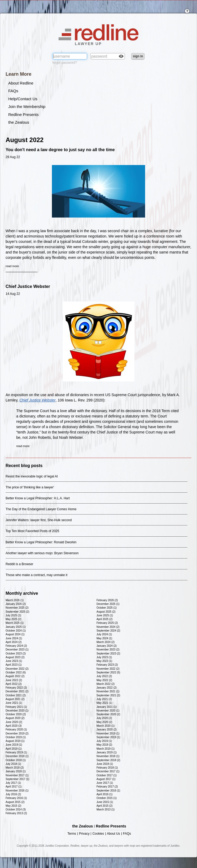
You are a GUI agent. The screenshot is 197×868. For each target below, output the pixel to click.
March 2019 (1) (106, 749)
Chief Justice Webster (28, 286)
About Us (114, 834)
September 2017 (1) (17, 779)
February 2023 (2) (107, 665)
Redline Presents (23, 114)
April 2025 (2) (105, 619)
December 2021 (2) (17, 691)
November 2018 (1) (108, 756)
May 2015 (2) (13, 806)
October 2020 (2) (16, 714)
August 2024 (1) (15, 634)
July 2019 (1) (104, 741)
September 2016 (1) (108, 791)
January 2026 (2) (16, 604)
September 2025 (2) (17, 612)
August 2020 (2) (15, 718)
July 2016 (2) (13, 794)
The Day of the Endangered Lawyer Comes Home (41, 509)
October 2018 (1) (16, 760)
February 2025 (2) (107, 623)
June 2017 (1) (105, 783)
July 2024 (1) (104, 634)
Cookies (98, 834)
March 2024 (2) (106, 642)
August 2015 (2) (15, 802)
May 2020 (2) (104, 722)
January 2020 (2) (107, 730)
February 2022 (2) (16, 688)
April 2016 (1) (105, 794)
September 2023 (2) (108, 654)
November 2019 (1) (108, 734)
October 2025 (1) (107, 608)
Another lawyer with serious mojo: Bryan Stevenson (42, 553)
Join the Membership (27, 107)
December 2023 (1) (17, 650)
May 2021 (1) (104, 703)
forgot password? (65, 63)
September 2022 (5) (108, 672)
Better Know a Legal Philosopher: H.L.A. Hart (38, 498)
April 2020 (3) (14, 726)
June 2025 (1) (105, 615)
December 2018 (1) (17, 756)
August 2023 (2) (15, 657)
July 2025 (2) (13, 615)
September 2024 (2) (108, 631)
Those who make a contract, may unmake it (36, 575)
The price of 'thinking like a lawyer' (30, 487)
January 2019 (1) (107, 752)
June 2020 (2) (14, 722)
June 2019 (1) (14, 745)
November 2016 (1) (17, 791)
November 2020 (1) (108, 711)
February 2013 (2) (16, 813)
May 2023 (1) (104, 661)
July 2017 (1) (13, 783)
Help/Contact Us (23, 99)
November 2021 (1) (108, 691)
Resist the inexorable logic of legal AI (32, 476)
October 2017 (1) (107, 775)
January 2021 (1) (107, 707)
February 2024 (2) (16, 646)
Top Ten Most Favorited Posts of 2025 (32, 531)
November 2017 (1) (17, 775)
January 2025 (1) (16, 627)
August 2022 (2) (15, 676)
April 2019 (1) (14, 749)
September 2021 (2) (108, 695)
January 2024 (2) (107, 646)
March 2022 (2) (106, 684)
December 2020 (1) (17, 711)
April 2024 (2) (14, 642)
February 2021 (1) (16, 707)
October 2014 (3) (16, 809)
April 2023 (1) (14, 665)
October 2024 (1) (16, 631)
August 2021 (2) (15, 699)
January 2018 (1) (16, 771)
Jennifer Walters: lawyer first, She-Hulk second (39, 520)
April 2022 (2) (14, 684)
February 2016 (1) (16, 798)
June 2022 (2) (14, 680)
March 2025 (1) (15, 623)
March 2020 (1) (106, 726)
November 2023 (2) (108, 650)
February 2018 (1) (107, 768)
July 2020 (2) (104, 718)
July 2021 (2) (104, 699)
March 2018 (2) (15, 768)
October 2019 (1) (16, 737)
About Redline (21, 83)
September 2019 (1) (108, 737)
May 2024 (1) (104, 638)
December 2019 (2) (17, 734)
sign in (138, 56)
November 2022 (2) (108, 669)
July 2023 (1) (104, 657)
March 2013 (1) (106, 809)
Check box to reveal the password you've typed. (121, 57)
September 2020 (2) (108, 714)
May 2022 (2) (104, 680)
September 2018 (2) (108, 760)
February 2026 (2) (107, 600)
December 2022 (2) (17, 669)
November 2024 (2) (108, 627)
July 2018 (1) (13, 764)
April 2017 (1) (14, 787)
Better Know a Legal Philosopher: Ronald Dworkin (41, 542)
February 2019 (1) (16, 752)
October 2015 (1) (107, 798)
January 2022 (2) (107, 688)
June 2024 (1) (14, 638)
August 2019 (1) (15, 741)
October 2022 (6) (16, 672)
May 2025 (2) (13, 619)
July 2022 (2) (104, 676)
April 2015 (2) (105, 806)
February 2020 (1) (16, 730)
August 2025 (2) (106, 612)
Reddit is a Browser (19, 564)
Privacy (84, 834)
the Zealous (19, 122)
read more (12, 266)
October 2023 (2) (16, 654)
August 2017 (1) (106, 779)
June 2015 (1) (105, 802)
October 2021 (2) (16, 695)
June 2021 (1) (14, 703)
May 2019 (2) (104, 745)
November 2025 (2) (17, 608)
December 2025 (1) (108, 604)
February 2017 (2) (107, 787)
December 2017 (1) (108, 771)
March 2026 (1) (15, 600)
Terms (72, 834)
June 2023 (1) (14, 661)
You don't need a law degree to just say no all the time (60, 150)
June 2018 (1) (105, 764)
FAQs (13, 91)
